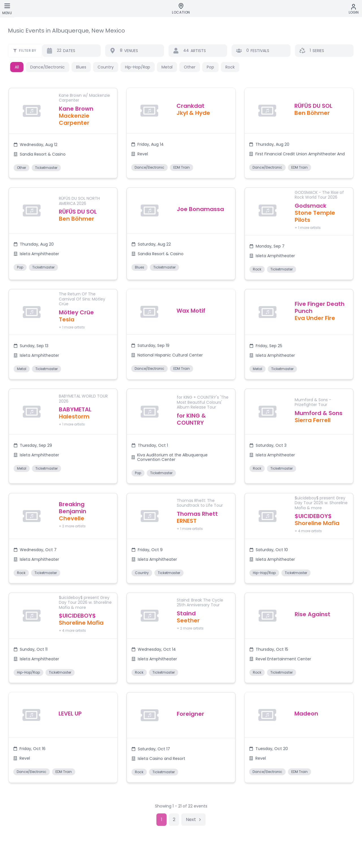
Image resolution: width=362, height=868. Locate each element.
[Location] (181, 9)
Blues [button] (81, 67)
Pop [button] (210, 67)
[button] (63, 133)
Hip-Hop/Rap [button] (138, 67)
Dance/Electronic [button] (48, 67)
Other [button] (190, 67)
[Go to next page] (193, 821)
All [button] (17, 67)
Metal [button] (167, 67)
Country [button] (106, 67)
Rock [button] (230, 67)
